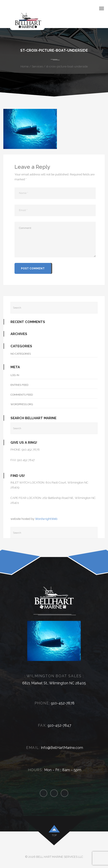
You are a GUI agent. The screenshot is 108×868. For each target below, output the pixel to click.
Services (37, 66)
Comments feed (22, 395)
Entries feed (19, 385)
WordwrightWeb (46, 519)
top (54, 835)
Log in (15, 375)
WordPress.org (22, 404)
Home (25, 66)
